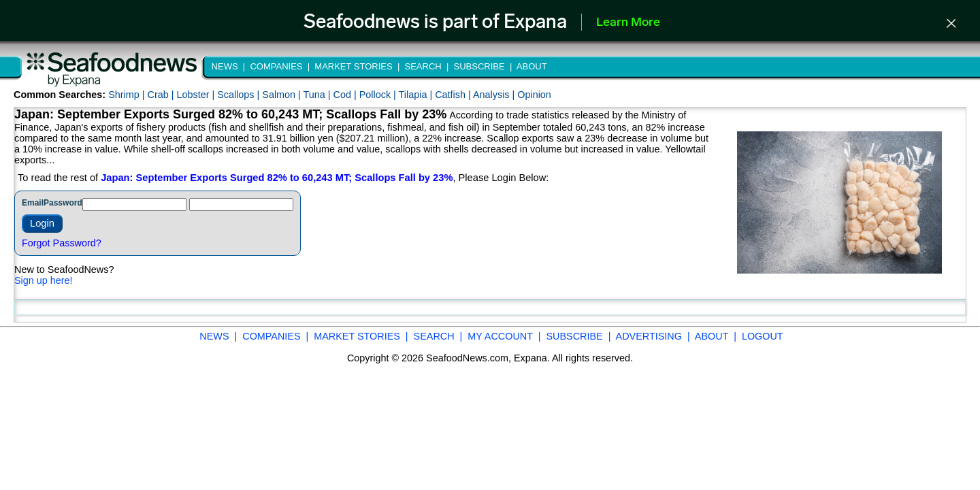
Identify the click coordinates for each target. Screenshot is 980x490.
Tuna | (318, 95)
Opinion (534, 95)
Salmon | (282, 95)
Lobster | (197, 95)
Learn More (628, 23)
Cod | (346, 95)
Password (63, 203)
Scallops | (240, 95)
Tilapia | (417, 95)
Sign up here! (44, 280)
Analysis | (495, 95)
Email (33, 203)
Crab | (162, 95)
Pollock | (379, 95)
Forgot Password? (62, 243)
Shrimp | (128, 95)
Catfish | (454, 95)
